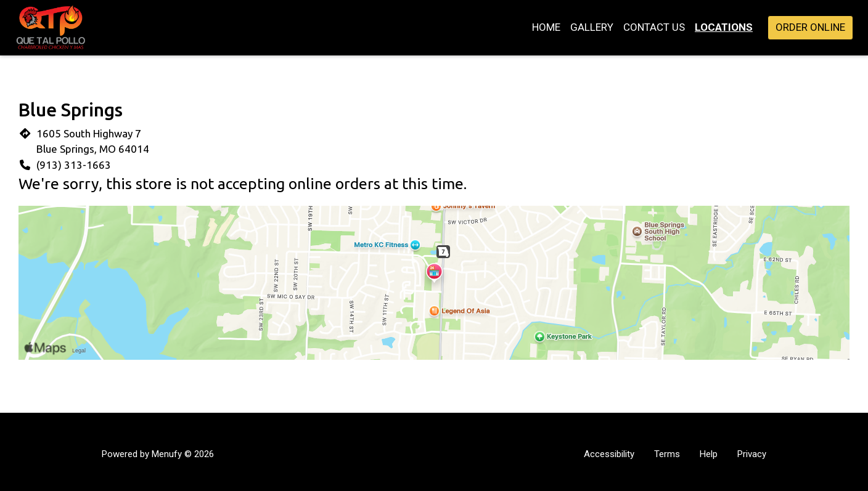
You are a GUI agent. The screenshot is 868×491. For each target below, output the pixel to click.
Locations (724, 27)
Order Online (810, 27)
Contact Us (654, 27)
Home (546, 27)
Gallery (592, 27)
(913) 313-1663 (74, 165)
